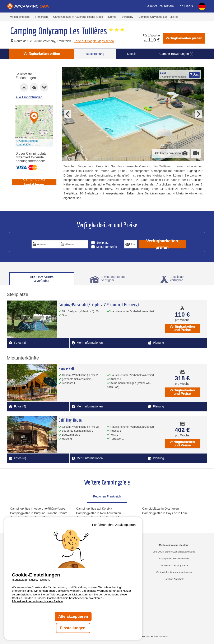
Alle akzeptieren (73, 616)
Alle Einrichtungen (29, 97)
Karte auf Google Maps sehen (94, 41)
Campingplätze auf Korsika (94, 509)
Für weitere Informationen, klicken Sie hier (37, 601)
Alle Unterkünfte (42, 279)
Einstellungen (73, 628)
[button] (34, 118)
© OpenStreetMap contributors (27, 143)
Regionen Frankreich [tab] (107, 496)
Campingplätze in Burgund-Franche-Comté (39, 513)
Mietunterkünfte (107, 247)
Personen (131, 237)
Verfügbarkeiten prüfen (184, 38)
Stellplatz (102, 243)
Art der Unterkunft (107, 237)
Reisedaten (41, 237)
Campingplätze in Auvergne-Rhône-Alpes (38, 509)
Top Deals (185, 6)
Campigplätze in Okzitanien (160, 509)
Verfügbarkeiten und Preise (182, 328)
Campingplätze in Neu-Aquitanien (98, 513)
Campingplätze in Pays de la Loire (165, 513)
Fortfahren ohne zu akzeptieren (114, 525)
